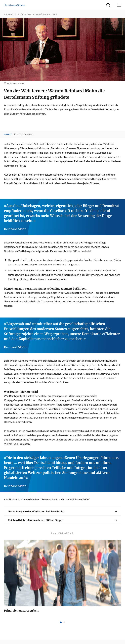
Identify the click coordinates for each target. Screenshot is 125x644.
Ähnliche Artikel (24, 134)
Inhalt (8, 134)
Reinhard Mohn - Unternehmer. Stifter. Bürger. (62, 520)
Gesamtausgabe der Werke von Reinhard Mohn (62, 511)
